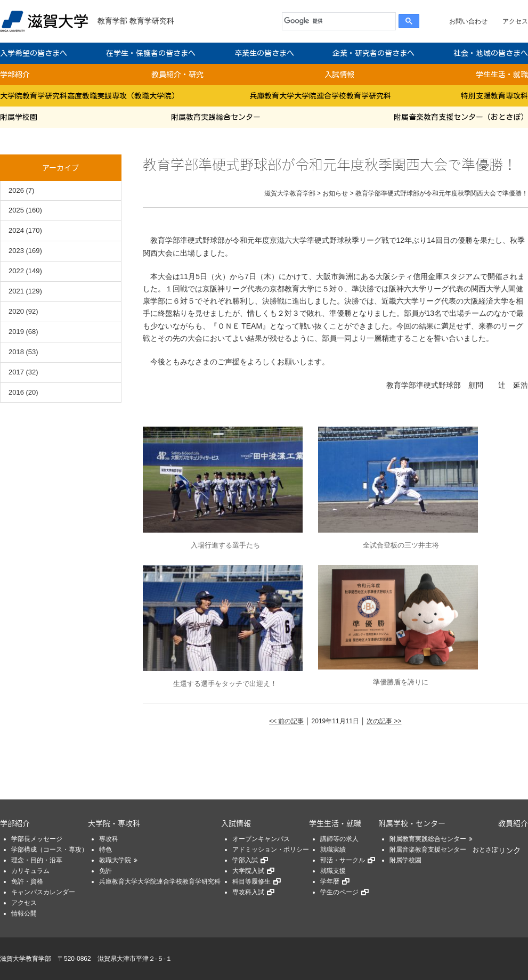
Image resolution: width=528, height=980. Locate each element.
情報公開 (24, 913)
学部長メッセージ (37, 839)
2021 (16, 291)
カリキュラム (30, 871)
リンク (509, 850)
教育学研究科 (152, 21)
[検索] (336, 21)
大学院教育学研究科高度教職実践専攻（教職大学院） (90, 96)
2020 (16, 311)
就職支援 (333, 871)
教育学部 (112, 21)
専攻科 (109, 839)
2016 (16, 392)
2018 (16, 352)
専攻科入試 (248, 892)
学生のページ (339, 892)
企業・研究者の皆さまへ (373, 53)
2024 (16, 230)
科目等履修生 (251, 881)
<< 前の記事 (286, 721)
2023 (16, 251)
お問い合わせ (468, 21)
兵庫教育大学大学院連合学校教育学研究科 (320, 96)
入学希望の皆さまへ (34, 53)
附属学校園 (19, 117)
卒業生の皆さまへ (264, 53)
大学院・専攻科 (114, 823)
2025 (16, 210)
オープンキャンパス (261, 839)
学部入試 (245, 860)
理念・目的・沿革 (37, 860)
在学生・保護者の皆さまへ (151, 53)
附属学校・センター (412, 823)
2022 (16, 271)
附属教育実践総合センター (216, 117)
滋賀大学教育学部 (26, 959)
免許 (105, 871)
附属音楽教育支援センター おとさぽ (444, 850)
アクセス (515, 21)
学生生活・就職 (502, 75)
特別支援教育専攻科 (494, 96)
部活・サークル (343, 860)
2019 (16, 332)
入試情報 (339, 75)
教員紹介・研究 (177, 75)
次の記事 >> (384, 721)
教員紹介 (513, 823)
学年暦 (330, 881)
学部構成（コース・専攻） (50, 850)
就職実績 (333, 850)
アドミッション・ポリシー (271, 850)
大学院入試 (248, 871)
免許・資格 (27, 881)
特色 (105, 850)
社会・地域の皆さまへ (491, 53)
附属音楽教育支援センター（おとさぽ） (461, 117)
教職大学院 (115, 860)
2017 (16, 372)
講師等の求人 (339, 839)
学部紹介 (15, 75)
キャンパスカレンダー (43, 892)
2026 (16, 190)
